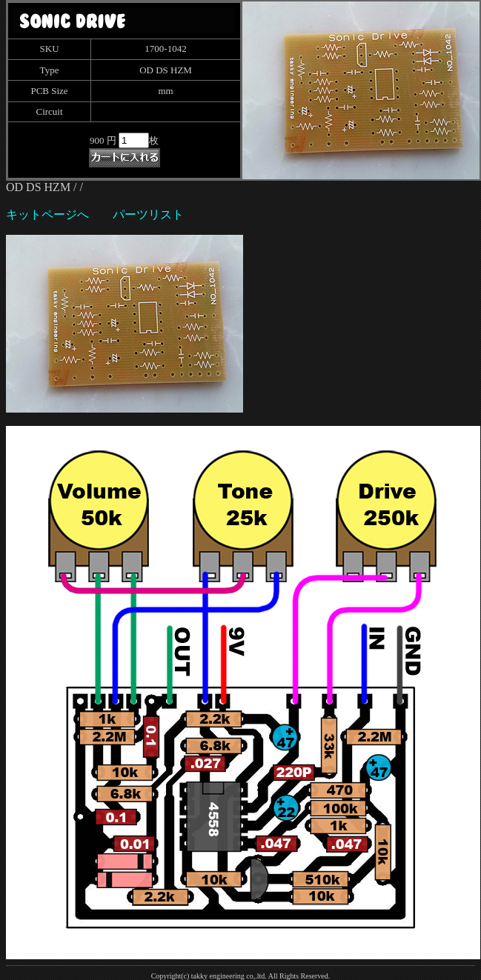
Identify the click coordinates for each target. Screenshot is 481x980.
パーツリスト (148, 214)
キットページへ (47, 214)
